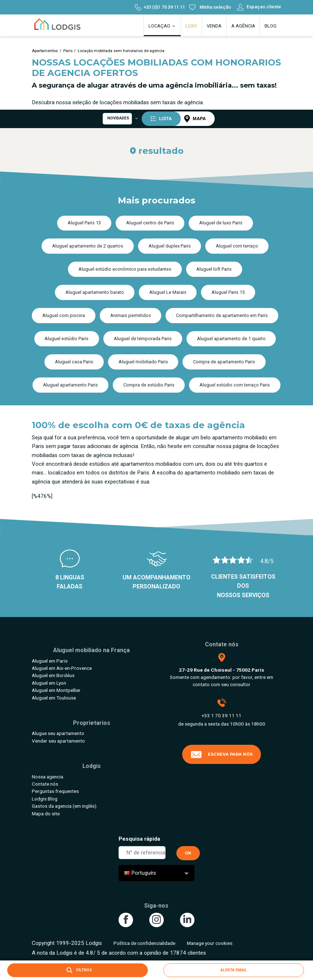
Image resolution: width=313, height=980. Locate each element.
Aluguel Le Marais (168, 292)
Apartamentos (45, 51)
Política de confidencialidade (144, 943)
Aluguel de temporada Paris (143, 339)
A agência (243, 26)
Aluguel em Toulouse (54, 698)
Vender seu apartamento (58, 741)
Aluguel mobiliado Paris (143, 362)
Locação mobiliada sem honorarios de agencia (121, 51)
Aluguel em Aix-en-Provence (62, 668)
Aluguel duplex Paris (170, 246)
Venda (214, 26)
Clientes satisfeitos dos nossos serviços (243, 586)
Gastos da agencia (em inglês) (64, 806)
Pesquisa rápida (139, 839)
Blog (271, 26)
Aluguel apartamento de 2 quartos (88, 246)
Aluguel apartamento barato (95, 292)
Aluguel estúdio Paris (67, 339)
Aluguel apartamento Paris (70, 385)
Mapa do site (46, 814)
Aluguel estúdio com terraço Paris (235, 385)
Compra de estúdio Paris (149, 385)
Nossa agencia (48, 777)
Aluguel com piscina (64, 315)
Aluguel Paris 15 (228, 292)
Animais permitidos (131, 315)
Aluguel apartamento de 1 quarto (231, 339)
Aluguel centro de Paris (150, 223)
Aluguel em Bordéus (53, 675)
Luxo (191, 26)
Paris (68, 51)
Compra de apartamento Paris (224, 362)
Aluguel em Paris (50, 661)
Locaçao (162, 26)
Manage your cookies (210, 943)
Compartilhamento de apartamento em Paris (222, 315)
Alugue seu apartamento (58, 733)
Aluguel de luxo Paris (221, 223)
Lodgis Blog (45, 799)
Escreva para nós (222, 755)
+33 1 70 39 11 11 (222, 715)
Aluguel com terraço (237, 246)
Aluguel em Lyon (49, 683)
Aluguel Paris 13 (84, 223)
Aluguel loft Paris (214, 269)
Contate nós (45, 784)
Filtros (78, 970)
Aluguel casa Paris (74, 362)
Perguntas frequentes (55, 791)
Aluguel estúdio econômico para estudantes (125, 269)
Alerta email (234, 970)
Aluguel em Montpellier (56, 690)
